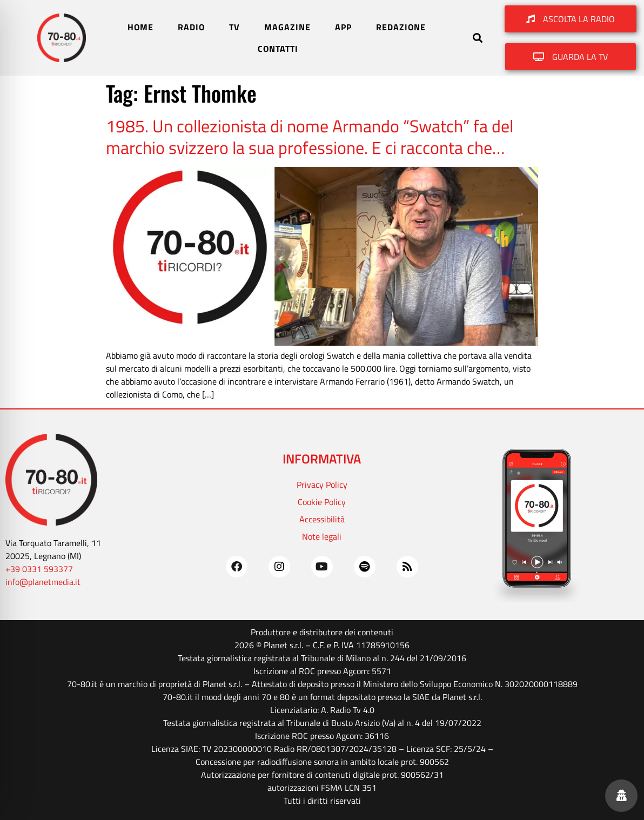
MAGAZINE (287, 27)
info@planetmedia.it (43, 582)
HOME (140, 27)
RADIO (191, 27)
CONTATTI (278, 49)
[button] (478, 38)
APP (343, 27)
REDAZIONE (401, 27)
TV (234, 27)
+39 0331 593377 (39, 569)
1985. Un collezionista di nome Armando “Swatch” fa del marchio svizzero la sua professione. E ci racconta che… (310, 137)
